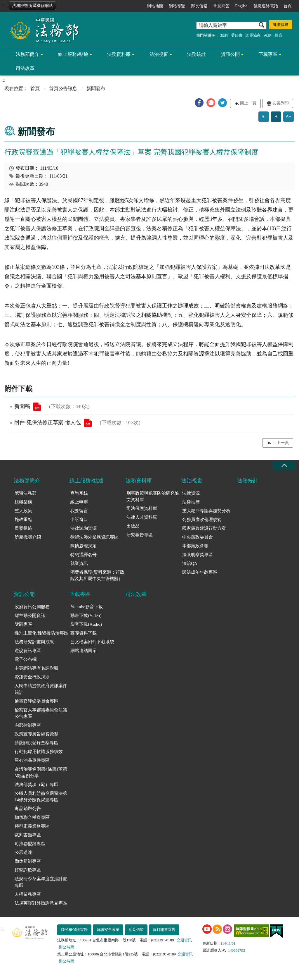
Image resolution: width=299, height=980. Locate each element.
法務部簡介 (27, 54)
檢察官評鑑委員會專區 (36, 701)
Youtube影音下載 (86, 607)
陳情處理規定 (84, 546)
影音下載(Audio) (86, 624)
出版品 (133, 526)
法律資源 (191, 493)
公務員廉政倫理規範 (202, 520)
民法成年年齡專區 (200, 572)
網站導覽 (177, 6)
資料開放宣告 (164, 930)
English (241, 6)
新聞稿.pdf (37, 407)
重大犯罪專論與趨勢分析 (206, 511)
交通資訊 (184, 940)
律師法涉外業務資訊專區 (94, 537)
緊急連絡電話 (266, 6)
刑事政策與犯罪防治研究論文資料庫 (153, 497)
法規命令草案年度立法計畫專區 (41, 882)
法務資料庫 (119, 54)
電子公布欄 (26, 659)
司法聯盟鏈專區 (30, 844)
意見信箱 (136, 930)
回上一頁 (248, 103)
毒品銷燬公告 (28, 809)
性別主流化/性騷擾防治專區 (41, 633)
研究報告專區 (140, 535)
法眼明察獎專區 (198, 555)
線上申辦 (79, 502)
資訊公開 (230, 54)
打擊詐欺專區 (28, 870)
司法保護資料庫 (142, 508)
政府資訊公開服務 (32, 607)
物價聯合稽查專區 (32, 817)
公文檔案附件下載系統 (92, 642)
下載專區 (268, 54)
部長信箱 (199, 6)
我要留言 (79, 511)
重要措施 (23, 528)
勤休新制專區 (28, 861)
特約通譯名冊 (84, 555)
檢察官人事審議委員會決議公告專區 (41, 713)
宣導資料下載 (84, 633)
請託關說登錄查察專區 (36, 743)
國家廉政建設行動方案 (204, 528)
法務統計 (197, 54)
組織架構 (23, 502)
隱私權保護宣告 (74, 930)
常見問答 (221, 6)
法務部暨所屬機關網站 (32, 6)
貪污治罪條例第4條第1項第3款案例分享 (41, 772)
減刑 (224, 35)
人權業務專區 (28, 894)
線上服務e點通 (73, 54)
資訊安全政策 (108, 930)
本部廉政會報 (195, 546)
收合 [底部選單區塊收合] (284, 466)
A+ (288, 117)
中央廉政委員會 (198, 537)
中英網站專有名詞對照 (36, 668)
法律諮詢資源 (84, 528)
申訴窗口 (79, 520)
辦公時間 (67, 947)
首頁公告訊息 (63, 88)
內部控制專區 (28, 725)
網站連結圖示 (84, 651)
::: (3, 5)
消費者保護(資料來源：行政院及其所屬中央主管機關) (97, 576)
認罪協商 (253, 35)
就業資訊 (79, 563)
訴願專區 (23, 624)
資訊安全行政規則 (32, 677)
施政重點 (23, 520)
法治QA (190, 563)
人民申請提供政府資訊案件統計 (41, 689)
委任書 (237, 35)
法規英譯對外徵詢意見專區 (41, 903)
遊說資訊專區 (28, 651)
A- (264, 117)
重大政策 (23, 511)
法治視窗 (159, 54)
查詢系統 (79, 493)
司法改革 (25, 68)
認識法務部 (26, 493)
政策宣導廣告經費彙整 (36, 734)
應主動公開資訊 (30, 615)
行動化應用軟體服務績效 (39, 752)
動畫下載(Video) (86, 615)
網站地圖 (155, 6)
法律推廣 (191, 502)
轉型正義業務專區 (32, 826)
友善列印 (281, 103)
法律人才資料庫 (142, 517)
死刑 (268, 35)
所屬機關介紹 (28, 537)
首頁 (288, 6)
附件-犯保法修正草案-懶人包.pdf (88, 423)
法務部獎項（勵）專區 (36, 785)
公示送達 (23, 852)
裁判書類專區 (28, 835)
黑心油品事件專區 (32, 760)
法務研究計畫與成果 (34, 642)
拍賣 (279, 35)
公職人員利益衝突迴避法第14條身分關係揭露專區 (41, 797)
